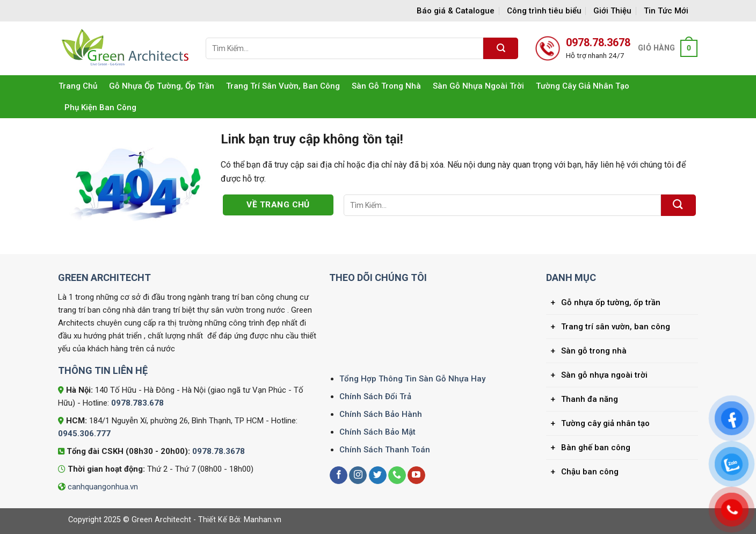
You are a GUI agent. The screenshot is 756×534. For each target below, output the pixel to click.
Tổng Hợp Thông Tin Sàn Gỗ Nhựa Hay (412, 379)
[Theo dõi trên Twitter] (378, 475)
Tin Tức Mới (666, 11)
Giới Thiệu (612, 11)
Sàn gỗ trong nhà (386, 86)
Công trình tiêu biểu (544, 11)
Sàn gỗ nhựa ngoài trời (478, 86)
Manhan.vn (263, 520)
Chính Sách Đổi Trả (375, 396)
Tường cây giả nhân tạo (583, 86)
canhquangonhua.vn (103, 487)
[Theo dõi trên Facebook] (339, 475)
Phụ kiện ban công (100, 107)
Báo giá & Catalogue (456, 11)
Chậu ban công (590, 472)
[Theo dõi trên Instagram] (358, 475)
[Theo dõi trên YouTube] (416, 475)
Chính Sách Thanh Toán (385, 450)
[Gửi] (501, 48)
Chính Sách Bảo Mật (377, 432)
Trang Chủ (78, 86)
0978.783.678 (137, 403)
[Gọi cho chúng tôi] (397, 475)
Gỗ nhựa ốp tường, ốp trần (162, 86)
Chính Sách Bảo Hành (381, 414)
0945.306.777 (84, 434)
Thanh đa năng (590, 399)
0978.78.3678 (219, 451)
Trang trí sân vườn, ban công (283, 86)
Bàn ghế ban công (596, 448)
